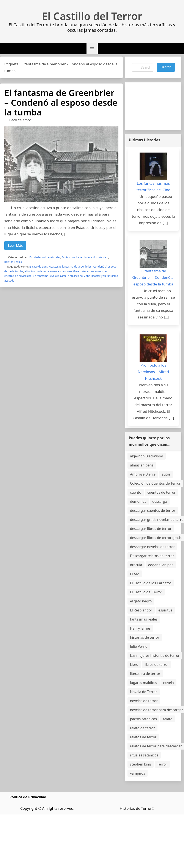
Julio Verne (139, 646)
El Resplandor (141, 610)
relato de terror (142, 728)
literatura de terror (145, 674)
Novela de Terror (144, 692)
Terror (162, 764)
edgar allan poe (161, 565)
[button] (92, 49)
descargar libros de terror (151, 529)
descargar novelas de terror (153, 547)
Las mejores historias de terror (155, 655)
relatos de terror (143, 737)
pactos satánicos (143, 719)
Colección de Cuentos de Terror (155, 483)
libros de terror (156, 665)
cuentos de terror (161, 492)
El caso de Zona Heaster (44, 267)
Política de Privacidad (28, 797)
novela (168, 683)
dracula (136, 565)
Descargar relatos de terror (152, 556)
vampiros (138, 773)
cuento (136, 492)
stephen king (141, 764)
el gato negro (141, 601)
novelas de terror (144, 701)
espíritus (165, 610)
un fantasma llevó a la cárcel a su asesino (58, 276)
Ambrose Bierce (143, 474)
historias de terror (145, 637)
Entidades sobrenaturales (45, 257)
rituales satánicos (144, 755)
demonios (138, 501)
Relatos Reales (13, 262)
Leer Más (15, 246)
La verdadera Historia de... (92, 257)
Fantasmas (68, 257)
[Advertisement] (150, 106)
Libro (134, 665)
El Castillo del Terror (92, 16)
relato (168, 719)
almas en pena (142, 465)
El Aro (135, 574)
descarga (160, 501)
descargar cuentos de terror (153, 510)
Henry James (140, 628)
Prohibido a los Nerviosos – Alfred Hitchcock (153, 372)
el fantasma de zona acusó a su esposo (48, 271)
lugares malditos (144, 683)
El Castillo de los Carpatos (151, 583)
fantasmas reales (144, 619)
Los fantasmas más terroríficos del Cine (153, 187)
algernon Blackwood (147, 456)
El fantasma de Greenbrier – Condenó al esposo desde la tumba (61, 102)
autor (166, 474)
